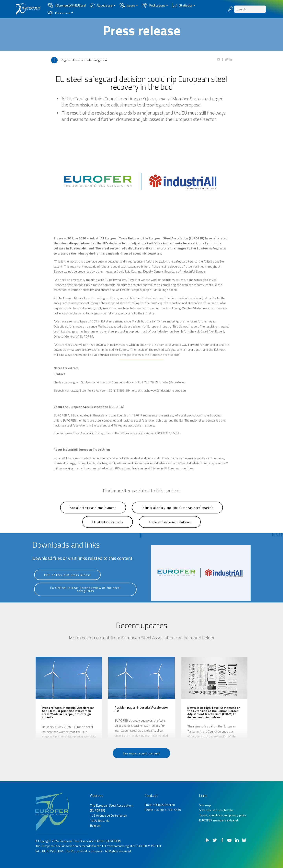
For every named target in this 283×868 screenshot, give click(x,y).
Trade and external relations (170, 531)
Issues (127, 5)
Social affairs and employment (93, 517)
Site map (205, 821)
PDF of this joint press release (67, 583)
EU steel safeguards (108, 531)
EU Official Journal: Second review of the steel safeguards (85, 600)
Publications (154, 5)
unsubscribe (226, 826)
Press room (59, 13)
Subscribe (205, 826)
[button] (134, 60)
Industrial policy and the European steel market (177, 517)
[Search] (250, 9)
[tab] (134, 60)
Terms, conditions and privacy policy (223, 831)
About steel (101, 5)
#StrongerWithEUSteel (67, 5)
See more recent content (141, 761)
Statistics (182, 5)
